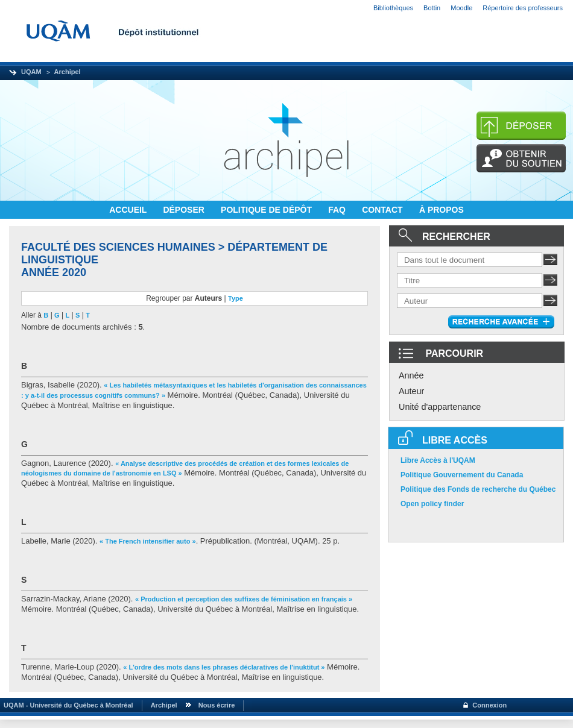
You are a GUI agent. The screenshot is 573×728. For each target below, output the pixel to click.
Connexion (489, 705)
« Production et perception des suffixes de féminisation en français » (244, 599)
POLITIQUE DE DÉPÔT (268, 210)
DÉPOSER (185, 210)
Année (411, 375)
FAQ (338, 210)
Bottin (432, 8)
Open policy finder (432, 504)
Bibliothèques (393, 8)
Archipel (68, 72)
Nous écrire (217, 705)
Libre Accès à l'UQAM (438, 460)
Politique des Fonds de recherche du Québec (478, 489)
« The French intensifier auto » (148, 541)
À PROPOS (442, 210)
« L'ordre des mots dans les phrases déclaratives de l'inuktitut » (224, 667)
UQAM (31, 72)
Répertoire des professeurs (523, 8)
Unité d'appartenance (440, 407)
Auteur (411, 391)
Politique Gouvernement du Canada (462, 475)
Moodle (461, 8)
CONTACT (383, 210)
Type (236, 298)
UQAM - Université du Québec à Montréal (67, 705)
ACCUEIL (129, 210)
